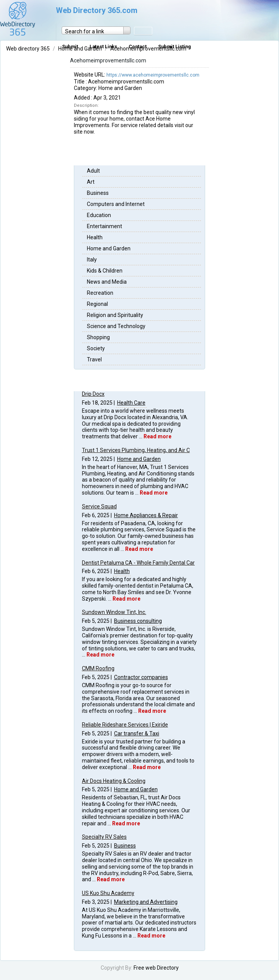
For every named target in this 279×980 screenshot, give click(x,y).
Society (96, 348)
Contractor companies (141, 677)
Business (98, 193)
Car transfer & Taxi (137, 733)
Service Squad (99, 506)
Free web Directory (156, 968)
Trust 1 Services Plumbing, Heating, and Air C (136, 450)
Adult (93, 171)
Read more (157, 436)
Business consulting (138, 621)
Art (91, 182)
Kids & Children (105, 271)
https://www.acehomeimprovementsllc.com (153, 75)
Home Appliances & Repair (146, 515)
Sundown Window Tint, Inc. (114, 612)
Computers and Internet (116, 204)
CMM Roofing (98, 668)
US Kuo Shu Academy (108, 893)
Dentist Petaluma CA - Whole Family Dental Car (138, 563)
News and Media (107, 282)
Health (95, 237)
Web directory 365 (29, 49)
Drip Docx (93, 394)
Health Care (131, 403)
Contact (138, 47)
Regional (97, 304)
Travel (94, 359)
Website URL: (90, 75)
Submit (70, 47)
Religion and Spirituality (115, 315)
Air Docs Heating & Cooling (114, 781)
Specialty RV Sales (104, 837)
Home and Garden (109, 248)
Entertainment (104, 226)
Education (99, 215)
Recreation (100, 293)
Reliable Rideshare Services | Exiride (125, 725)
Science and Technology (116, 326)
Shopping (98, 337)
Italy (92, 260)
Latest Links (103, 47)
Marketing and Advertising (146, 902)
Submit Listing (175, 47)
